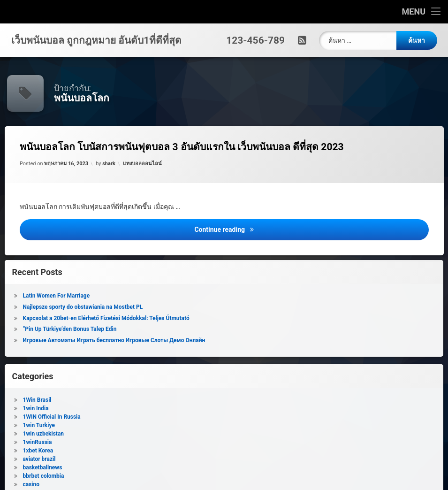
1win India (77, 408)
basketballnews (84, 467)
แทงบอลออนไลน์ (143, 164)
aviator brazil (80, 459)
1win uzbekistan (84, 434)
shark (109, 164)
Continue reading (312, 229)
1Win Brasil (78, 400)
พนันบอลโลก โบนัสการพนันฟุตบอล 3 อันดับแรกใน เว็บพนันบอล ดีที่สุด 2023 (183, 147)
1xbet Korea (79, 451)
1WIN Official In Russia (93, 417)
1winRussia (78, 442)
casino (72, 484)
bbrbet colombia (84, 476)
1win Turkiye (80, 425)
